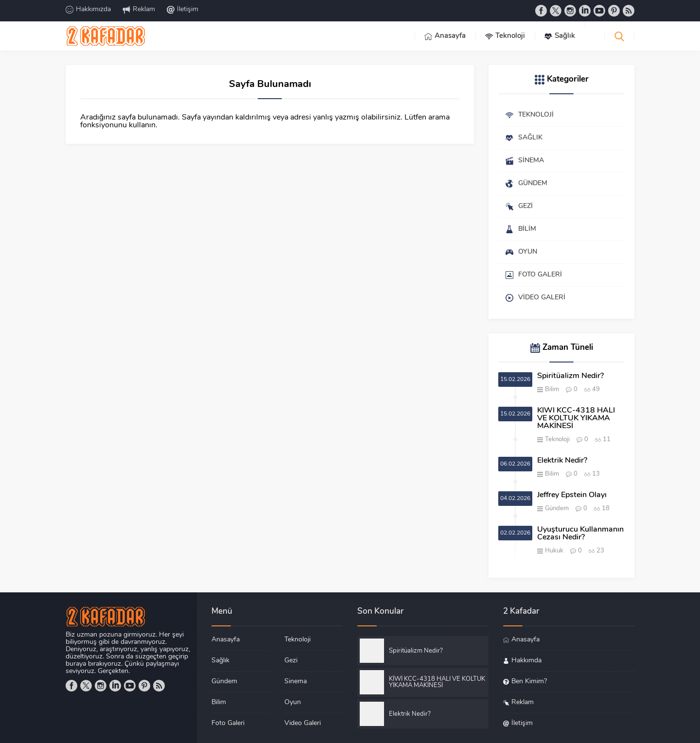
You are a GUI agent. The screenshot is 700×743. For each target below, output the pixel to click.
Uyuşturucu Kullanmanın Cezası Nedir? (580, 534)
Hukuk (554, 551)
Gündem (557, 509)
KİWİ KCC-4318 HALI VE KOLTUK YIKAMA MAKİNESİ (576, 418)
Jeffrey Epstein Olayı (572, 495)
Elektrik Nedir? (562, 461)
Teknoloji (557, 440)
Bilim (552, 389)
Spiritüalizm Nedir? (570, 376)
